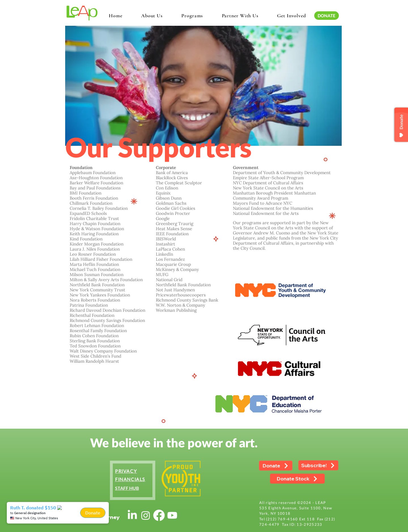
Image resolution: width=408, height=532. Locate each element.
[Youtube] (172, 515)
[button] (152, 16)
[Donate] (276, 466)
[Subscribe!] (318, 465)
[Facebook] (159, 515)
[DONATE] (327, 16)
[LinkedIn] (132, 515)
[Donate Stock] (297, 479)
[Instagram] (146, 515)
